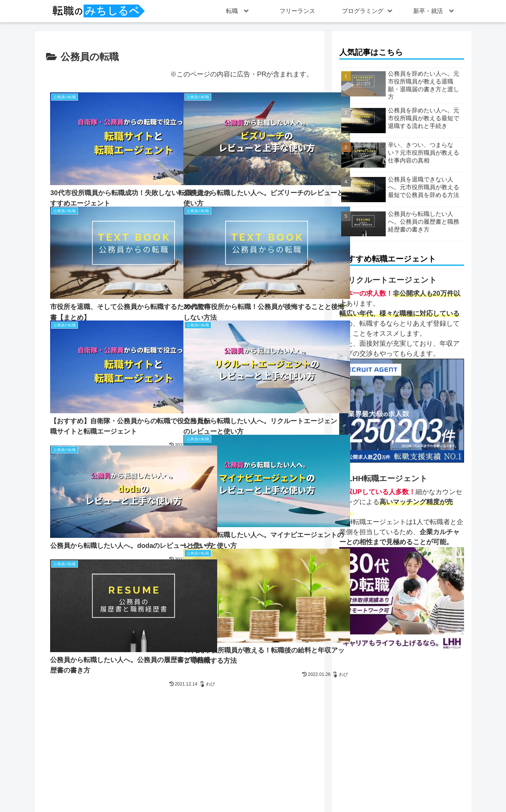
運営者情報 (240, 791)
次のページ (179, 698)
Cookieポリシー (339, 791)
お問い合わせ (203, 791)
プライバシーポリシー (287, 791)
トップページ (164, 791)
